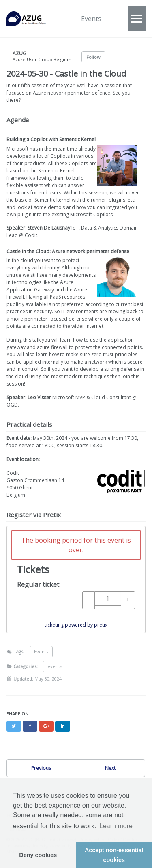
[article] (76, 579)
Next (110, 768)
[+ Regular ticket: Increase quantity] (128, 600)
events (55, 666)
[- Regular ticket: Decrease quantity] (89, 600)
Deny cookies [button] (38, 855)
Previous (41, 768)
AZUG (31, 19)
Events (91, 19)
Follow (93, 57)
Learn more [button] (116, 826)
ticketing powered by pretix (76, 625)
